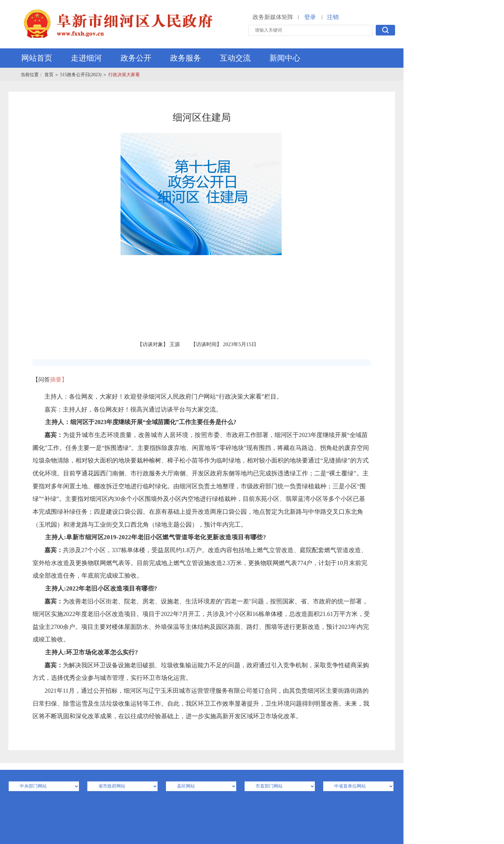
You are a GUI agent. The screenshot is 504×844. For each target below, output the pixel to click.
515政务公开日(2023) (81, 75)
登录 (310, 17)
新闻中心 (285, 58)
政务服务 (186, 58)
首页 (49, 75)
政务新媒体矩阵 (273, 17)
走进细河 (86, 58)
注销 (333, 17)
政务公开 (136, 58)
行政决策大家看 (124, 75)
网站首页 (37, 58)
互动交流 (235, 58)
